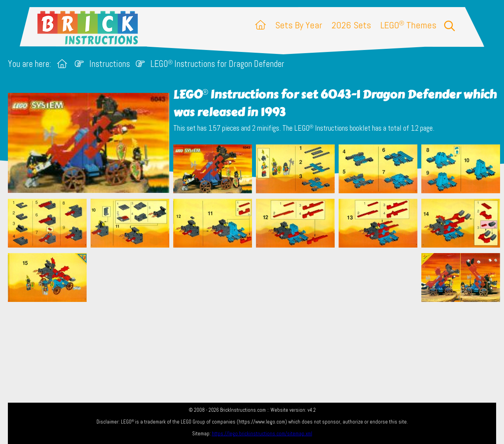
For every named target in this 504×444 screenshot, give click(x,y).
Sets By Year (299, 25)
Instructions (110, 64)
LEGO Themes (408, 25)
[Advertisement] (256, 292)
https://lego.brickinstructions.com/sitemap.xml (262, 434)
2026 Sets (351, 25)
